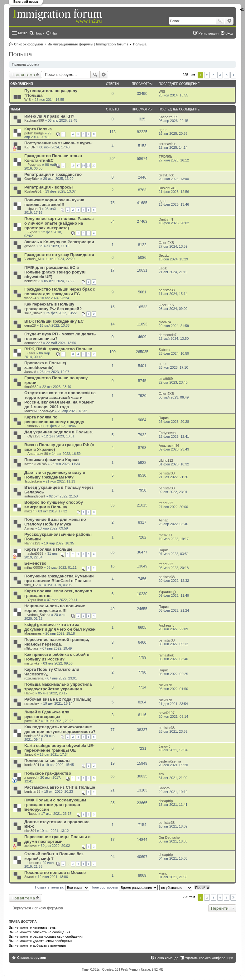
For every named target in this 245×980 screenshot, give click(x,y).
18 (84, 166)
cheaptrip (166, 801)
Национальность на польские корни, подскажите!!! (55, 608)
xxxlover (31, 846)
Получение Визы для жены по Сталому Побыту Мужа (55, 522)
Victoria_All (33, 259)
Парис (164, 418)
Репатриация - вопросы (48, 187)
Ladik (163, 268)
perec (163, 364)
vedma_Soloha (39, 615)
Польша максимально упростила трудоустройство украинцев (58, 687)
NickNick (165, 685)
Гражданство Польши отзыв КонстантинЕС (53, 158)
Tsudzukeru (33, 481)
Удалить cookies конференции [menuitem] (209, 958)
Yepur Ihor (35, 600)
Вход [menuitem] (229, 33)
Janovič (30, 372)
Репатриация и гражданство (53, 174)
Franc (163, 873)
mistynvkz (32, 663)
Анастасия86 (38, 454)
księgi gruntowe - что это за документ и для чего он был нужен (60, 627)
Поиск (220, 21)
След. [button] (233, 75)
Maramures (33, 633)
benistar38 (32, 281)
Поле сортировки (124, 887)
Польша (140, 44)
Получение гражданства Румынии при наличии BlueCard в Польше (59, 578)
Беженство (35, 563)
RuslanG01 (33, 191)
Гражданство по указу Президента (59, 255)
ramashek (166, 655)
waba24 (30, 298)
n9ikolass (31, 648)
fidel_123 (31, 585)
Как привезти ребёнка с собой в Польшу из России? (57, 657)
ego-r (163, 130)
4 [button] (220, 75)
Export (32, 232)
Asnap (29, 528)
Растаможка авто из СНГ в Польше (60, 787)
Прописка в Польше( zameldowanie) (45, 365)
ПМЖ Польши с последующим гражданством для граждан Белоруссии (55, 805)
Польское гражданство (48, 773)
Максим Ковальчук (39, 411)
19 (89, 166)
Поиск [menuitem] (39, 33)
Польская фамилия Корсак (52, 460)
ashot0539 (35, 553)
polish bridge (34, 133)
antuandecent (35, 496)
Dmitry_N (166, 219)
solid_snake (33, 313)
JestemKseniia (170, 761)
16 (73, 166)
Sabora (164, 350)
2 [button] (207, 75)
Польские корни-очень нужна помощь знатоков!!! (54, 202)
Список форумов (29, 44)
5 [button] (227, 75)
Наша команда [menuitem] (167, 958)
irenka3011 (33, 765)
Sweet (29, 877)
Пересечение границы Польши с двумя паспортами (57, 839)
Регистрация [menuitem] (209, 33)
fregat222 (166, 503)
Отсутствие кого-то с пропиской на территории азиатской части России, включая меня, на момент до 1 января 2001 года (60, 400)
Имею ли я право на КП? (49, 116)
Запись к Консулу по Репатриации (59, 242)
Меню (23, 33)
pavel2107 (32, 721)
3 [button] (214, 75)
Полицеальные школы (47, 761)
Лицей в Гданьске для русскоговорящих (47, 714)
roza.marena (34, 678)
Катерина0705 (36, 464)
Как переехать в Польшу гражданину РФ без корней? (53, 306)
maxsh (29, 511)
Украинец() (167, 592)
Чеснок (33, 863)
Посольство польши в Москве (55, 873)
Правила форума (26, 64)
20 (94, 166)
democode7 (33, 343)
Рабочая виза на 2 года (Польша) (58, 699)
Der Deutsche (169, 838)
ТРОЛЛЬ (166, 156)
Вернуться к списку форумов (38, 908)
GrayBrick (32, 179)
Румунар (34, 165)
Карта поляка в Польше (48, 549)
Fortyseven (167, 433)
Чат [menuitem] (54, 33)
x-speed (30, 777)
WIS (28, 100)
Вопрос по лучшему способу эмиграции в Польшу (54, 505)
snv (161, 774)
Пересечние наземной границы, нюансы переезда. (57, 642)
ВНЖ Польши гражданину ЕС (54, 321)
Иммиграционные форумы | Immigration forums (88, 44)
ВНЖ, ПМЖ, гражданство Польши (58, 349)
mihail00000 (34, 567)
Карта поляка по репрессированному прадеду (54, 419)
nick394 (30, 831)
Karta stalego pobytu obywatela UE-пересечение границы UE (59, 748)
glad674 (165, 322)
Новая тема (23, 75)
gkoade (30, 246)
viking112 (166, 460)
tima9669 (31, 387)
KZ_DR (30, 147)
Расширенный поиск (229, 21)
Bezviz (164, 255)
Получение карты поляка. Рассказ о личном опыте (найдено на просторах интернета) (59, 223)
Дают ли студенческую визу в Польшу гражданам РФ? (55, 475)
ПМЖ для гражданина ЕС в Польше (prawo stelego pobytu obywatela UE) (55, 272)
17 (78, 166)
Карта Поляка (38, 129)
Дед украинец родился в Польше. (59, 432)
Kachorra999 (34, 120)
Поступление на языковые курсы (58, 143)
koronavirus (168, 144)
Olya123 (34, 436)
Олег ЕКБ (166, 243)
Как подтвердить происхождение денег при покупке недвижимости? (60, 729)
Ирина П (34, 209)
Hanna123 (32, 543)
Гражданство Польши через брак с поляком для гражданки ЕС (60, 292)
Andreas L (166, 625)
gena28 (30, 325)
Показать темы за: (62, 887)
